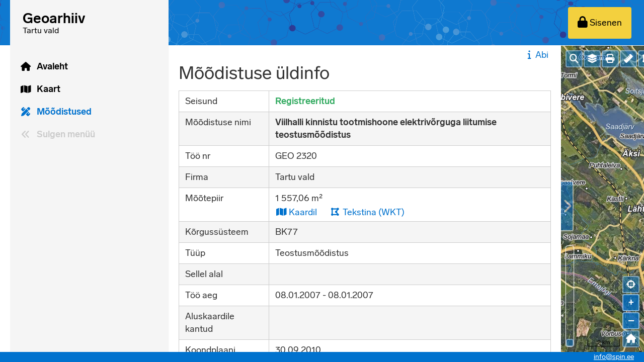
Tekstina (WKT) (367, 212)
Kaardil (296, 212)
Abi (537, 55)
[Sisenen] (600, 23)
